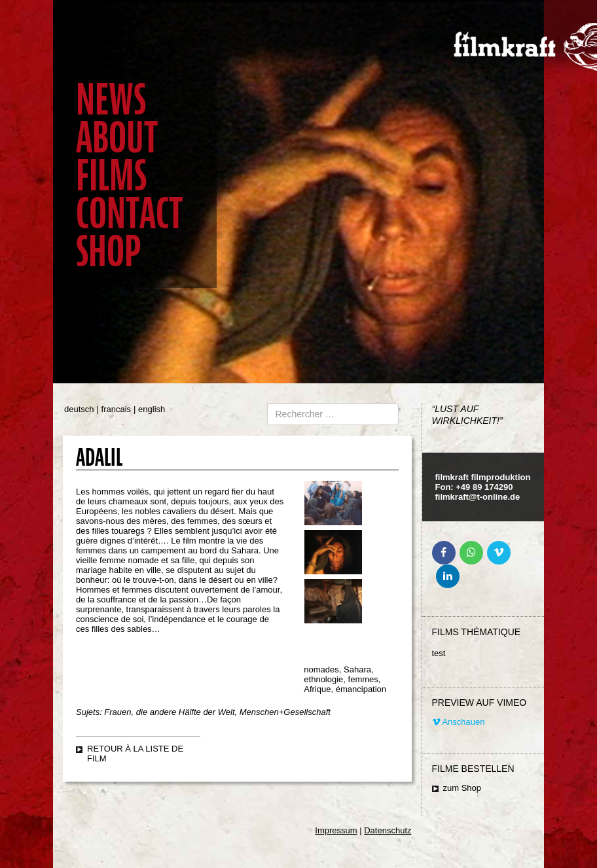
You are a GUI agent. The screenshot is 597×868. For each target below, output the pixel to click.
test (439, 653)
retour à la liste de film (135, 754)
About (117, 138)
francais (117, 409)
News (111, 100)
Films (111, 176)
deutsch (79, 409)
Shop (108, 252)
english (152, 409)
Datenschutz (388, 830)
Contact (129, 214)
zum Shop (462, 788)
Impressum (336, 830)
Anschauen (459, 722)
